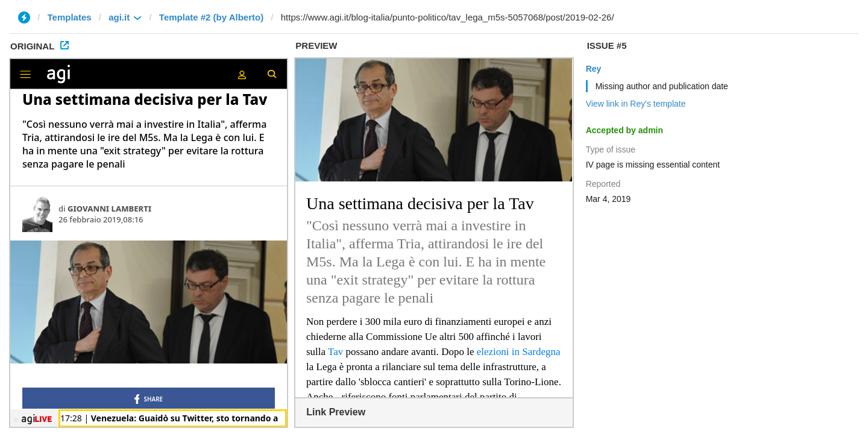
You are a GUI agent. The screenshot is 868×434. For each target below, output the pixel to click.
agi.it (119, 17)
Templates (70, 17)
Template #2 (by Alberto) (211, 17)
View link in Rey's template (636, 104)
